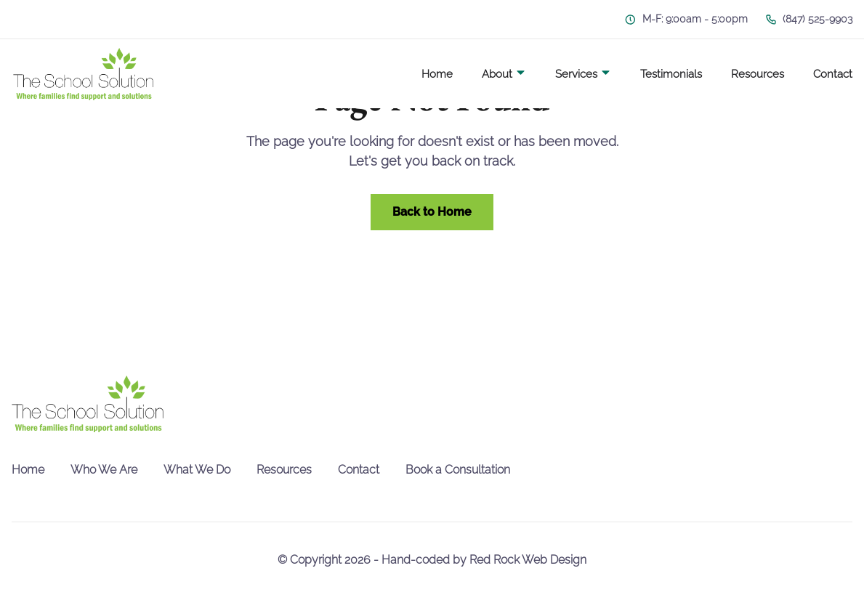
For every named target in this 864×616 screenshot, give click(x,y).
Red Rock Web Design (528, 560)
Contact (833, 74)
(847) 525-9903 (809, 19)
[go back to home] (88, 404)
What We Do (197, 470)
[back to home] (83, 74)
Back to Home (432, 212)
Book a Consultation (458, 470)
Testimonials (671, 74)
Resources (758, 74)
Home (437, 74)
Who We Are (104, 470)
